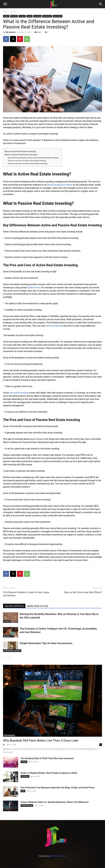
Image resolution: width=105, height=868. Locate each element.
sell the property (53, 326)
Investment (47, 16)
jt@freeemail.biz (58, 856)
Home (6, 11)
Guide (30, 16)
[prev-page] (5, 658)
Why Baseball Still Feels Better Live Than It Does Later (41, 740)
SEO (23, 791)
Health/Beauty (27, 805)
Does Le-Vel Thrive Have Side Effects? (83, 592)
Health (24, 762)
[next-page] (10, 658)
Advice (14, 11)
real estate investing (19, 393)
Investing (37, 16)
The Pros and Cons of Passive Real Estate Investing (27, 163)
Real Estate (57, 16)
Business (7, 636)
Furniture (25, 776)
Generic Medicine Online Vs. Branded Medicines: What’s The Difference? (55, 802)
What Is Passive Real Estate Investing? (21, 155)
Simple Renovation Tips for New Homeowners (46, 643)
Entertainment (9, 735)
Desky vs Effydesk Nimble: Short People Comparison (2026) (49, 773)
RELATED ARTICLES (14, 606)
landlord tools (34, 288)
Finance (22, 16)
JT (4, 745)
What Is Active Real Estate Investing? (20, 151)
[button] (5, 4)
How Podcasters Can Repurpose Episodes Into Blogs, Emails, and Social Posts (58, 788)
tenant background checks (60, 185)
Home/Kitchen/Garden (12, 651)
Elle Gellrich (11, 32)
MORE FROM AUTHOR (38, 606)
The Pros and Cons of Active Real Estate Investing (27, 161)
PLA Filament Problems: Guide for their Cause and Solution (26, 594)
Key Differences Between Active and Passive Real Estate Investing (33, 158)
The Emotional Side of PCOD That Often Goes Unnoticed (47, 758)
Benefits (14, 16)
